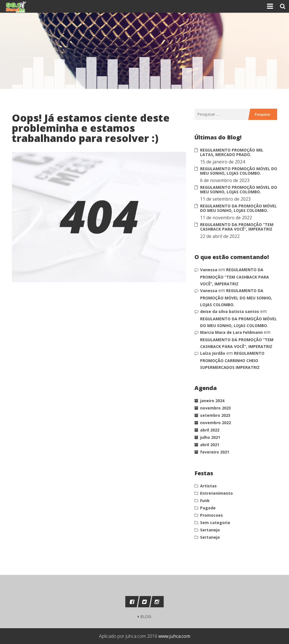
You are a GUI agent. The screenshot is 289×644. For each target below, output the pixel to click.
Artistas (208, 486)
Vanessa (209, 270)
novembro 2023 (215, 408)
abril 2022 (210, 430)
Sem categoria (215, 523)
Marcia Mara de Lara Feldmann (231, 332)
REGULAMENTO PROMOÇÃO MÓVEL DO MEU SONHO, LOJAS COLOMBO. (239, 171)
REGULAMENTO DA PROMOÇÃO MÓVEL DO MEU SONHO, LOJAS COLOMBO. (238, 208)
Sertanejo (210, 530)
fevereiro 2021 (215, 452)
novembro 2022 (215, 423)
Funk (205, 500)
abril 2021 (210, 445)
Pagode (208, 508)
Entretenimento (216, 493)
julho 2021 (210, 437)
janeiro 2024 (212, 401)
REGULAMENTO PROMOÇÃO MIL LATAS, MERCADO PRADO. (232, 152)
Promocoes (212, 515)
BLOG (144, 616)
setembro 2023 (215, 415)
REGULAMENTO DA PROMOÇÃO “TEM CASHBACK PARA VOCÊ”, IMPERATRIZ (237, 227)
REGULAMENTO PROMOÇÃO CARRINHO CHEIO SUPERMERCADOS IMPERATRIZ (232, 360)
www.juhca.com (174, 636)
